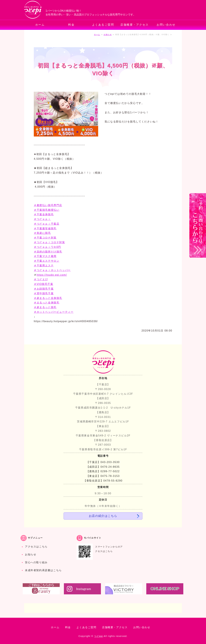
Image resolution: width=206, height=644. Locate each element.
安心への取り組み (36, 562)
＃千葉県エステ (44, 266)
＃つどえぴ (41, 279)
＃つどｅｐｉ (42, 219)
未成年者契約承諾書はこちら (43, 570)
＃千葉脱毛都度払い (47, 210)
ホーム (40, 25)
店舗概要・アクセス (135, 25)
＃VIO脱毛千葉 (43, 284)
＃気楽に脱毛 (42, 233)
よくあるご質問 (103, 25)
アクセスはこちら (36, 547)
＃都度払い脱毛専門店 (48, 205)
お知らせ (108, 34)
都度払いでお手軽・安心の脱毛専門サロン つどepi (33, 10)
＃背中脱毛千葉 (44, 293)
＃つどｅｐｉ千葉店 (47, 224)
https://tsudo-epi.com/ (52, 275)
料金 (71, 25)
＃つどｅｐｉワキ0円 (47, 247)
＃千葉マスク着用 (45, 256)
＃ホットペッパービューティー (54, 312)
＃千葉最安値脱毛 (45, 228)
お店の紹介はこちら (103, 516)
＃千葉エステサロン (47, 261)
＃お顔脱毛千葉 (44, 289)
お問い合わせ (166, 25)
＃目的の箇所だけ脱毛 (48, 252)
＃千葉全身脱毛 (44, 214)
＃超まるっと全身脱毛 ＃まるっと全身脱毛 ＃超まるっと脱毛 (48, 303)
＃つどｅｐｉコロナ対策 (49, 242)
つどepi (99, 636)
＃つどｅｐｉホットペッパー (52, 270)
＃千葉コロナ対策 (45, 238)
